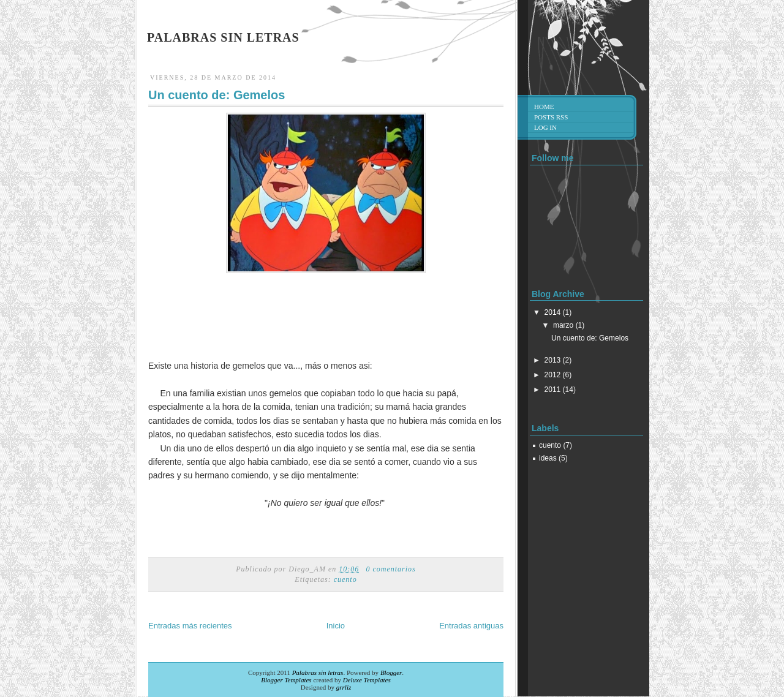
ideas (548, 458)
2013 (553, 360)
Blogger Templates (286, 680)
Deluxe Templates (367, 680)
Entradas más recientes (190, 626)
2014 (553, 312)
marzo (563, 325)
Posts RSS (551, 117)
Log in (545, 127)
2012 (553, 375)
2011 (553, 390)
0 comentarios (390, 569)
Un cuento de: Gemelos (217, 95)
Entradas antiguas (471, 626)
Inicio (336, 626)
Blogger (391, 673)
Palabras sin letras (223, 37)
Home (544, 107)
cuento (345, 579)
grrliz (344, 687)
